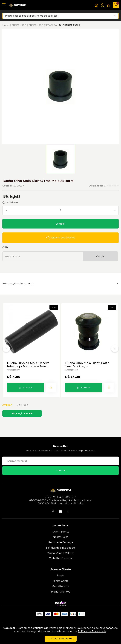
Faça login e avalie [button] (22, 413)
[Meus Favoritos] (108, 5)
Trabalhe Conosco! (61, 558)
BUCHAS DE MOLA (70, 25)
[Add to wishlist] (60, 238)
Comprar (60, 224)
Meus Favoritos (60, 592)
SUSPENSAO (19, 25)
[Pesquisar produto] (115, 16)
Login (60, 576)
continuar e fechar (61, 639)
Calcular (100, 256)
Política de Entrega (61, 542)
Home (6, 25)
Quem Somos (61, 532)
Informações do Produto (18, 284)
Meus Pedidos (60, 586)
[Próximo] (115, 349)
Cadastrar (60, 471)
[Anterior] (6, 349)
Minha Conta (61, 581)
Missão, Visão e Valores (60, 553)
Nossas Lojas (60, 537)
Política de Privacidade (60, 548)
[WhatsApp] (96, 5)
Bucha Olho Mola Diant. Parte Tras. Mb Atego (87, 365)
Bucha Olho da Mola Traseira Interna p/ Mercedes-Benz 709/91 (28, 365)
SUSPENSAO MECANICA (43, 25)
